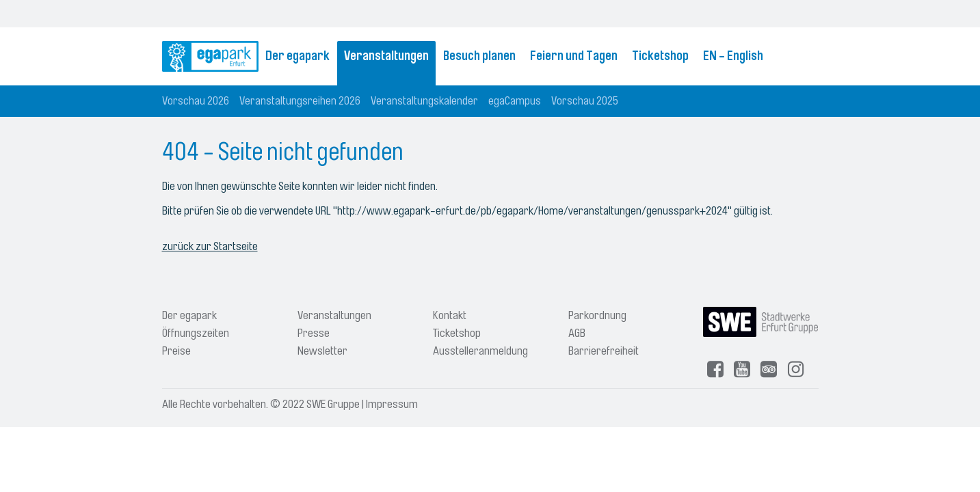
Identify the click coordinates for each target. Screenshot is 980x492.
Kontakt (450, 315)
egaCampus (515, 101)
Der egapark (297, 56)
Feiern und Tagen (574, 56)
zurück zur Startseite (210, 246)
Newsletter (322, 351)
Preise (176, 351)
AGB (577, 333)
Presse (314, 333)
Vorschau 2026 (196, 101)
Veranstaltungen (386, 56)
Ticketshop (660, 56)
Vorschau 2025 (585, 101)
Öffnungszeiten (196, 333)
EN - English (733, 56)
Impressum (392, 404)
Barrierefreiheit (604, 351)
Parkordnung (597, 315)
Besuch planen (479, 56)
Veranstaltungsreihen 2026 (300, 101)
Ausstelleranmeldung (480, 351)
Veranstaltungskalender (424, 101)
